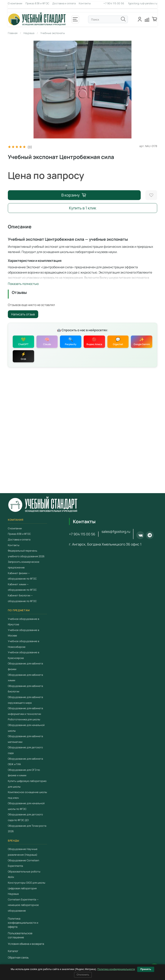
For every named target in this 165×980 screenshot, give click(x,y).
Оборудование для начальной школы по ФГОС (26, 806)
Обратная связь (18, 957)
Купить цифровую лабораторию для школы (27, 784)
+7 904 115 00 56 (114, 3)
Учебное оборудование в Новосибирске (24, 644)
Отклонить (83, 975)
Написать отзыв (23, 314)
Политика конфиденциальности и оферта (23, 923)
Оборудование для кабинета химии (25, 678)
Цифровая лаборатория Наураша (22, 891)
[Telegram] (150, 535)
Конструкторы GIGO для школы (27, 883)
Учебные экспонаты (53, 33)
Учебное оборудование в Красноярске (24, 655)
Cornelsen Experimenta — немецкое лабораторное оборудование (23, 905)
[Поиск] (123, 19)
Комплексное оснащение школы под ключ (27, 795)
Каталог (13, 951)
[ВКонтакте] (140, 535)
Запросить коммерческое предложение (24, 565)
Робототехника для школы (24, 719)
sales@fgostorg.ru (116, 531)
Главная (13, 33)
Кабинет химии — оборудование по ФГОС (22, 587)
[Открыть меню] (75, 19)
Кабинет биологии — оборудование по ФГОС (22, 598)
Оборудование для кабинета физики (25, 666)
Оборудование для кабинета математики (25, 739)
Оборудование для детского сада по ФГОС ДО (25, 817)
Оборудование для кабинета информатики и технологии (25, 711)
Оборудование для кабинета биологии (25, 689)
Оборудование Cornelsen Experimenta (24, 863)
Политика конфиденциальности (116, 969)
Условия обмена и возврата (26, 944)
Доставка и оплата (64, 3)
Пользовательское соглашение (20, 935)
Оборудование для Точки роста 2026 (27, 829)
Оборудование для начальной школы (26, 728)
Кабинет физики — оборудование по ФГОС (22, 576)
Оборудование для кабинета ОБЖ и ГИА (25, 761)
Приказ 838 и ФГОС (37, 3)
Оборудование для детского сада (25, 750)
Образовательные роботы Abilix (24, 874)
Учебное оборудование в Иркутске (24, 622)
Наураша (29, 33)
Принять (146, 969)
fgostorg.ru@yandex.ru (143, 3)
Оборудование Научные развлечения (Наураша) (23, 852)
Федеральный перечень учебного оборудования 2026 (26, 553)
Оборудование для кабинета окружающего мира (25, 700)
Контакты (85, 3)
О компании (15, 3)
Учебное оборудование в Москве (24, 633)
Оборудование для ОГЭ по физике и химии (24, 773)
